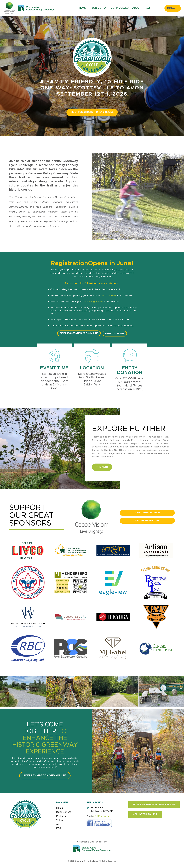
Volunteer (62, 820)
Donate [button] (173, 8)
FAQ (147, 8)
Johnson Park (109, 296)
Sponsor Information (147, 513)
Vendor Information (147, 521)
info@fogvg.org (101, 816)
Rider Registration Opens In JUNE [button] (92, 112)
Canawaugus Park (93, 302)
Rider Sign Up (99, 8)
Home (83, 8)
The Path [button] (102, 467)
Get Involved (120, 8)
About (137, 8)
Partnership (63, 816)
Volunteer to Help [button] (145, 814)
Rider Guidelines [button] (115, 334)
